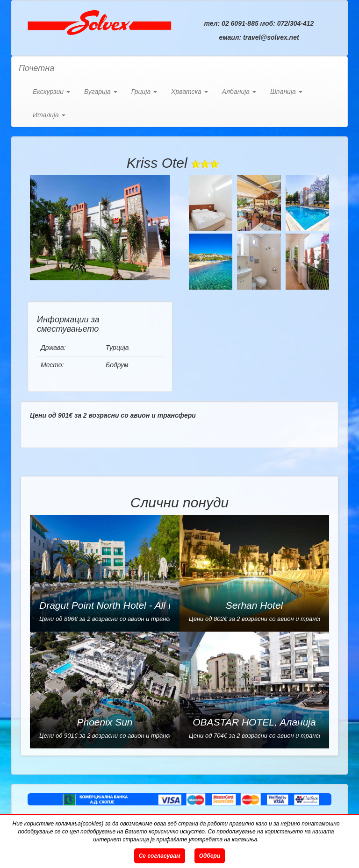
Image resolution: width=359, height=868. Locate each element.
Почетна (36, 68)
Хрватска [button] (190, 92)
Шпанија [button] (286, 92)
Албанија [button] (239, 92)
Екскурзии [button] (51, 92)
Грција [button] (144, 92)
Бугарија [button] (101, 92)
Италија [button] (49, 115)
